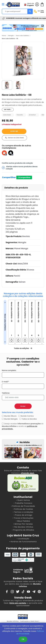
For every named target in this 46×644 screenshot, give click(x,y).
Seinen (22, 282)
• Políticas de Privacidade (23, 506)
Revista (26, 236)
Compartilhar (9, 177)
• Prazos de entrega (23, 515)
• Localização (23, 539)
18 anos (30, 270)
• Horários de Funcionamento (23, 542)
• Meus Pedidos (23, 521)
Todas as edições (23, 348)
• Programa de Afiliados (23, 530)
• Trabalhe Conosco (23, 503)
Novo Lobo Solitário (22, 36)
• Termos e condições (23, 512)
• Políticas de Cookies (23, 509)
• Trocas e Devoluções (23, 518)
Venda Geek (23, 598)
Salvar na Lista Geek (16, 138)
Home (4, 36)
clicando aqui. (28, 473)
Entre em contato (18, 603)
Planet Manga (21, 248)
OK (23, 639)
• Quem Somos (23, 500)
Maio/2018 (23, 264)
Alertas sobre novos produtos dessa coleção (20, 168)
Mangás (11, 36)
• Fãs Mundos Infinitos (23, 527)
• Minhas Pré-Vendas (23, 524)
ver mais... (8, 110)
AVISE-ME (14, 131)
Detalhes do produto (16, 188)
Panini (17, 276)
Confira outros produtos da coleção (17, 163)
